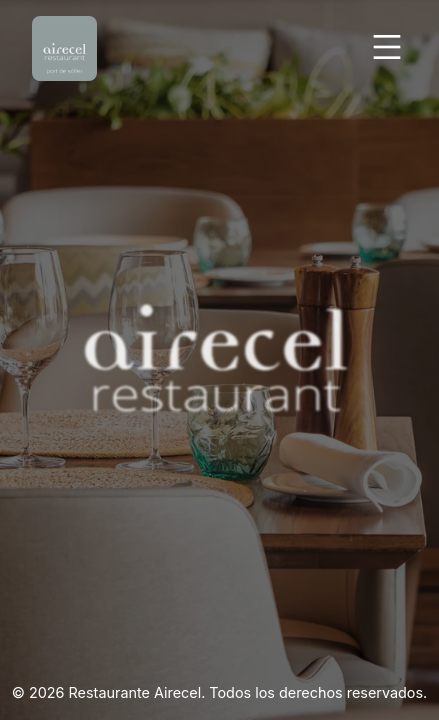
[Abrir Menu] (387, 48)
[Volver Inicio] (64, 48)
